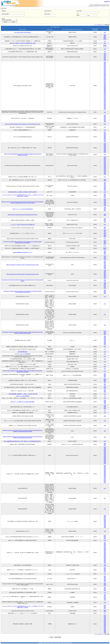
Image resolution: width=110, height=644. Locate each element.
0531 (105, 73)
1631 (105, 465)
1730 (105, 174)
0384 (105, 67)
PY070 (105, 248)
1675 (105, 479)
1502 (105, 121)
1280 (105, 163)
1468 (105, 283)
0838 (105, 280)
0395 (105, 379)
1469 (105, 284)
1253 (105, 102)
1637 (105, 470)
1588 (105, 215)
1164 (105, 55)
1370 (105, 37)
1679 (105, 477)
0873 (105, 251)
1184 (105, 239)
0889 (105, 90)
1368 (105, 444)
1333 (105, 241)
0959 (105, 146)
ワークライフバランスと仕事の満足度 (23, 354)
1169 (105, 149)
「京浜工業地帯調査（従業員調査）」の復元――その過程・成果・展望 (23, 394)
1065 (105, 147)
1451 (105, 413)
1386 (105, 396)
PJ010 (105, 38)
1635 (105, 471)
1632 (105, 544)
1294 (105, 151)
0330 (105, 63)
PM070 (105, 249)
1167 (105, 97)
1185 (105, 382)
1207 (105, 394)
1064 (105, 252)
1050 (105, 52)
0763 (105, 197)
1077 (105, 574)
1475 (105, 109)
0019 (105, 132)
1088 (105, 54)
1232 (105, 585)
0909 (105, 179)
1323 (105, 116)
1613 (105, 377)
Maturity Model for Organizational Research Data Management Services (22, 215)
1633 (105, 472)
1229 (105, 150)
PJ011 (105, 39)
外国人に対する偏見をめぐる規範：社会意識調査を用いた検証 (23, 43)
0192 (105, 134)
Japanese (107, 1)
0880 (105, 89)
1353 (105, 117)
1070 (105, 140)
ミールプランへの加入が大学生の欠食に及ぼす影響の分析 (23, 225)
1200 (105, 100)
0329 (105, 62)
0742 (105, 81)
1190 (105, 99)
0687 (105, 80)
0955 (105, 583)
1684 (105, 561)
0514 (105, 70)
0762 (105, 196)
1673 (105, 480)
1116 (105, 96)
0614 (105, 77)
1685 (105, 474)
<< (95, 25)
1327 (105, 613)
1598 (105, 112)
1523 (105, 60)
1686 (105, 559)
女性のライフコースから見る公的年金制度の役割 (23, 209)
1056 (105, 388)
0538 (105, 136)
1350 (105, 166)
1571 (105, 445)
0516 (105, 72)
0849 (105, 87)
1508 (105, 259)
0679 (105, 380)
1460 (105, 403)
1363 (105, 35)
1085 (105, 95)
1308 (105, 105)
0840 (105, 144)
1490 (105, 243)
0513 (105, 68)
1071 (105, 94)
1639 (105, 469)
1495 (105, 244)
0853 (105, 138)
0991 (105, 367)
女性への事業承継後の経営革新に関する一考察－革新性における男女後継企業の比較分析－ (23, 441)
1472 (105, 287)
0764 (105, 155)
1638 (105, 550)
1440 (105, 170)
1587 (105, 214)
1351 (105, 152)
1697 (105, 482)
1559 (105, 354)
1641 (105, 467)
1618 (105, 130)
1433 (105, 593)
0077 (105, 371)
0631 (105, 356)
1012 (105, 177)
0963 (105, 91)
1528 (105, 362)
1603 (105, 225)
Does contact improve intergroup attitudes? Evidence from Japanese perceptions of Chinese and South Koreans (23, 280)
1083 (105, 32)
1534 (105, 349)
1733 (105, 411)
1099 (105, 584)
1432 (105, 108)
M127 (105, 246)
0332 (105, 65)
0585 (105, 75)
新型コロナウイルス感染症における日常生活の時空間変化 (23, 402)
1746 (105, 41)
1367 (105, 254)
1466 (105, 375)
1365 (105, 253)
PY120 (105, 46)
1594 (105, 334)
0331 (105, 64)
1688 (105, 556)
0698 (105, 137)
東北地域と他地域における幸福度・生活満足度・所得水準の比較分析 (23, 192)
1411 (105, 119)
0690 (105, 441)
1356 (105, 43)
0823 (105, 381)
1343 (105, 242)
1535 (105, 540)
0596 (105, 76)
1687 (105, 473)
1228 (105, 161)
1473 (105, 288)
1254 (105, 103)
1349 (105, 58)
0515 (105, 71)
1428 (105, 402)
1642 (105, 546)
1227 (105, 56)
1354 (105, 118)
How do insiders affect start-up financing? (23, 32)
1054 (105, 93)
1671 (105, 481)
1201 (105, 101)
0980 (105, 611)
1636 (105, 552)
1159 (105, 281)
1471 (105, 286)
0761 (105, 195)
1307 (105, 104)
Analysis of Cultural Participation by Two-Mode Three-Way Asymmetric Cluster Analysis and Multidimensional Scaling (23, 155)
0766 (105, 82)
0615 (105, 78)
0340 (105, 135)
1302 (105, 181)
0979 (105, 610)
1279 (105, 57)
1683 (105, 475)
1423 (105, 49)
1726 (105, 127)
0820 (105, 85)
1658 (105, 466)
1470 (105, 285)
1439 (105, 169)
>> (103, 25)
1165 (105, 159)
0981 (105, 124)
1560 (105, 122)
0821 (105, 86)
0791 (105, 84)
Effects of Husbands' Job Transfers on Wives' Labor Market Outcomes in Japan (22, 265)
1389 (105, 401)
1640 (105, 548)
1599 (105, 463)
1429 (105, 59)
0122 (105, 133)
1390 (105, 107)
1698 (105, 563)
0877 (105, 145)
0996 (105, 92)
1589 (105, 142)
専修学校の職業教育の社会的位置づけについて (23, 252)
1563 (105, 431)
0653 (105, 79)
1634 (105, 554)
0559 (105, 74)
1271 (105, 141)
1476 (105, 365)
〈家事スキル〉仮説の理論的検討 (23, 396)
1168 (105, 148)
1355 (105, 106)
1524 (105, 461)
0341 (105, 66)
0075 (105, 603)
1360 (105, 400)
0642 (105, 387)
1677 (105, 478)
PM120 (105, 45)
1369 (105, 36)
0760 (105, 194)
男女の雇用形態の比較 (23, 352)
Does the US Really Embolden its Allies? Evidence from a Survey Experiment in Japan (22, 124)
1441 (105, 171)
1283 (105, 115)
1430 (105, 168)
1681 (105, 476)
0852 (105, 88)
